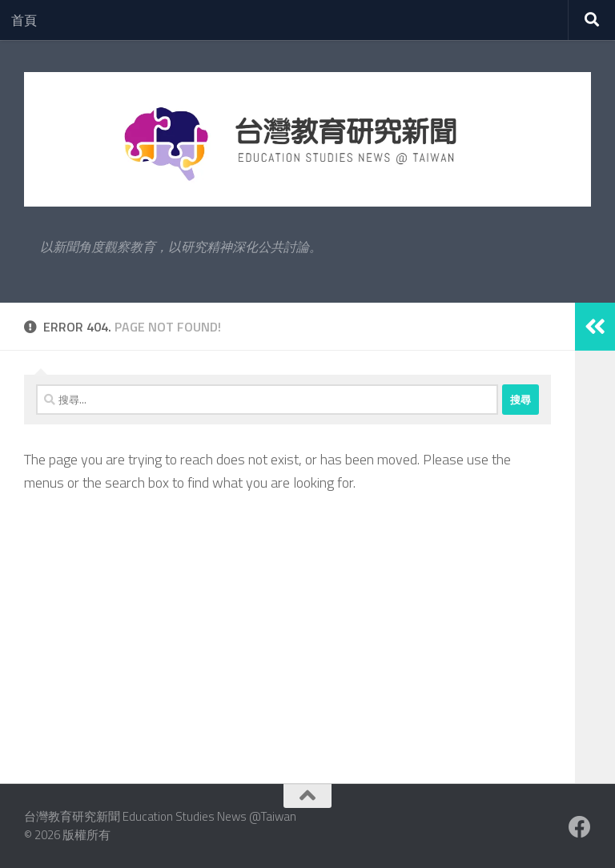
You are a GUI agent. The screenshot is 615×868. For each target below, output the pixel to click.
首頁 (24, 20)
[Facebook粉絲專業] (580, 827)
